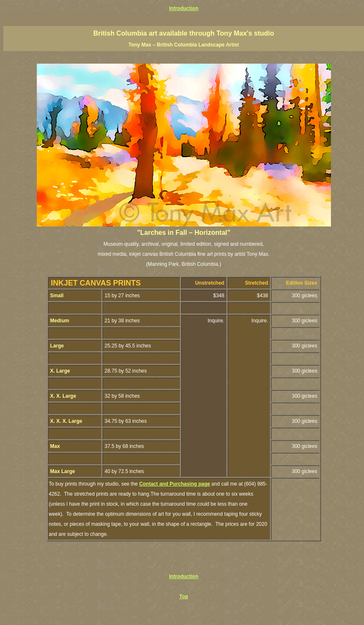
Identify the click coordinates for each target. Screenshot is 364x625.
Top (183, 597)
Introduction (184, 8)
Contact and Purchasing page (175, 484)
